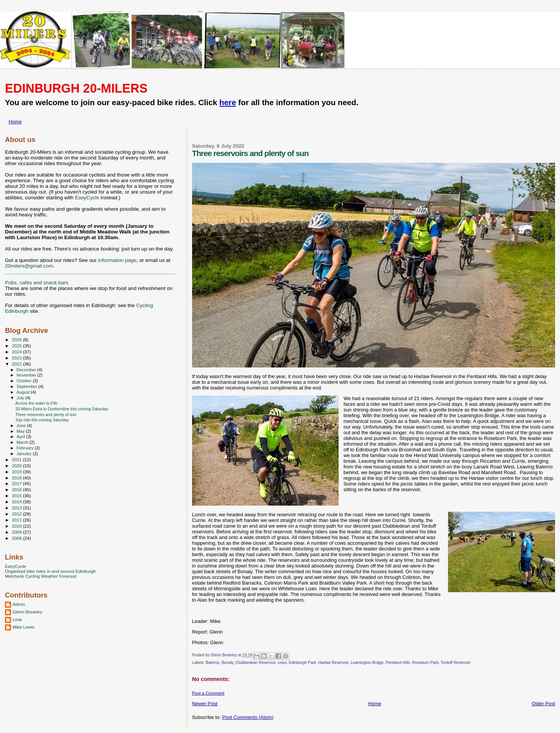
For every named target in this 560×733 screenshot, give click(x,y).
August (24, 392)
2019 (17, 472)
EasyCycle (87, 198)
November (27, 375)
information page (117, 260)
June (22, 426)
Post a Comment (208, 693)
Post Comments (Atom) (248, 717)
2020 (17, 466)
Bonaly (228, 663)
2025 (17, 346)
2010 (17, 526)
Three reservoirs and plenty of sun (46, 415)
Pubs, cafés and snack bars (37, 283)
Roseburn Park (425, 663)
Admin (19, 604)
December (27, 370)
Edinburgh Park (303, 663)
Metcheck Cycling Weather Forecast (41, 576)
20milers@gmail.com (29, 266)
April (21, 437)
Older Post (543, 704)
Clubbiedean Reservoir (255, 663)
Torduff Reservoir (455, 663)
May (21, 431)
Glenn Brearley (27, 612)
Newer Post (205, 704)
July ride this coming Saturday (42, 420)
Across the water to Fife (36, 403)
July (21, 398)
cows (282, 663)
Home (15, 122)
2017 (17, 483)
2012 (17, 514)
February (26, 448)
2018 (17, 478)
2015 (17, 496)
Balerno (213, 663)
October (25, 381)
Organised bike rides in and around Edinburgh (50, 571)
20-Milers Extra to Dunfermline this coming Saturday (62, 409)
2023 (17, 358)
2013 (17, 508)
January (25, 454)
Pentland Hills (398, 663)
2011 (17, 520)
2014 (17, 502)
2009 (17, 532)
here (228, 102)
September (28, 386)
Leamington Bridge (367, 663)
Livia (17, 619)
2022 (17, 364)
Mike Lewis (24, 627)
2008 (17, 538)
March (23, 442)
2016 (17, 489)
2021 (17, 460)
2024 (17, 352)
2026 (17, 340)
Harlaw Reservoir (333, 663)
